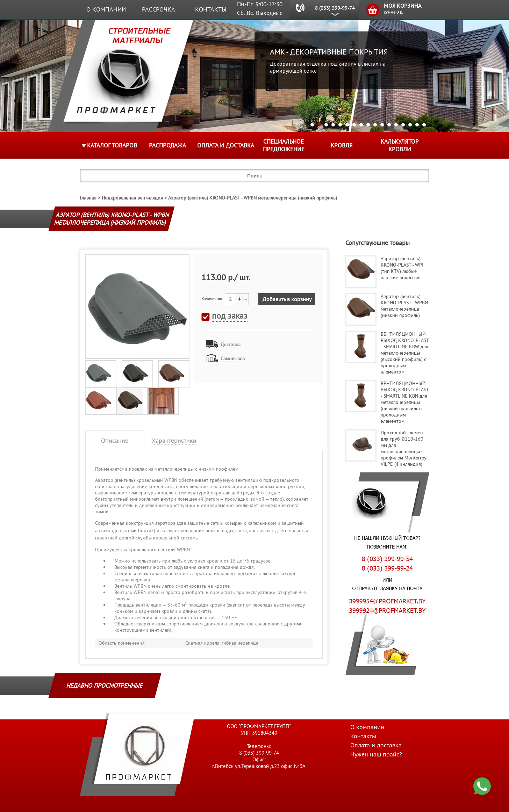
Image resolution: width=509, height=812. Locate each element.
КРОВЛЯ (342, 145)
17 (424, 125)
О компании (106, 9)
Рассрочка (159, 9)
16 (417, 125)
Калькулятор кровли (400, 145)
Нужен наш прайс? (376, 754)
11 (382, 125)
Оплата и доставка (226, 145)
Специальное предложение (284, 145)
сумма (393, 12)
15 (410, 125)
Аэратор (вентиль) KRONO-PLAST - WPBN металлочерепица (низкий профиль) (253, 198)
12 (389, 125)
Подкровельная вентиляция (132, 198)
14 (403, 125)
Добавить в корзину (287, 299)
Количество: (212, 299)
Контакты (211, 9)
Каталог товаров (112, 145)
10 (375, 125)
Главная (88, 198)
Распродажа (167, 145)
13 (396, 125)
